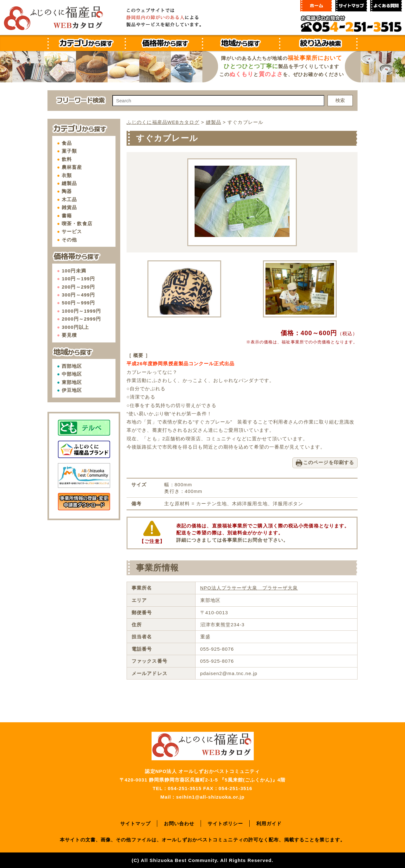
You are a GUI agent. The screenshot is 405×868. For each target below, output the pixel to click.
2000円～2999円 (81, 319)
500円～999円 (78, 303)
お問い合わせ (179, 823)
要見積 (69, 335)
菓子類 (69, 151)
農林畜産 (72, 167)
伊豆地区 (72, 390)
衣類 (67, 175)
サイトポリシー (225, 823)
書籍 (67, 216)
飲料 (67, 159)
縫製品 (69, 183)
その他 (69, 240)
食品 (67, 143)
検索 (340, 100)
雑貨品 (69, 207)
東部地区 (72, 382)
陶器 (67, 191)
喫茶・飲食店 (77, 223)
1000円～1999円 (81, 311)
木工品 (69, 199)
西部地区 (72, 366)
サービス (72, 231)
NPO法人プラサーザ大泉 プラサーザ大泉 (249, 587)
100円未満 (74, 271)
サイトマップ (136, 823)
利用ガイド (269, 823)
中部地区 (72, 374)
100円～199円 (78, 279)
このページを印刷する (329, 462)
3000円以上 (75, 327)
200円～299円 (78, 287)
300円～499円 (78, 295)
